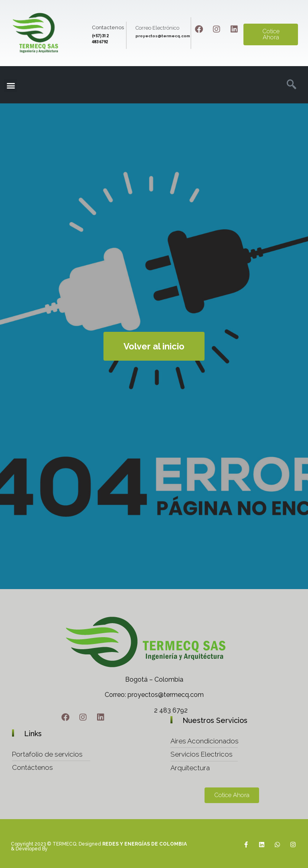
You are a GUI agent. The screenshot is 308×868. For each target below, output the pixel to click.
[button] (11, 86)
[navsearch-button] (289, 85)
